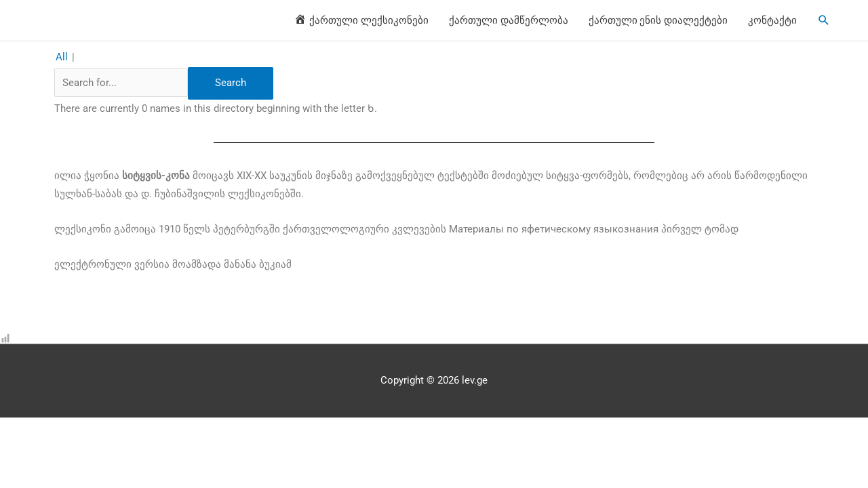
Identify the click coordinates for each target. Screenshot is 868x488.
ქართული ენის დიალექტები (658, 20)
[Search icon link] (824, 20)
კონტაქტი (772, 20)
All (62, 57)
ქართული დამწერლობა (509, 20)
